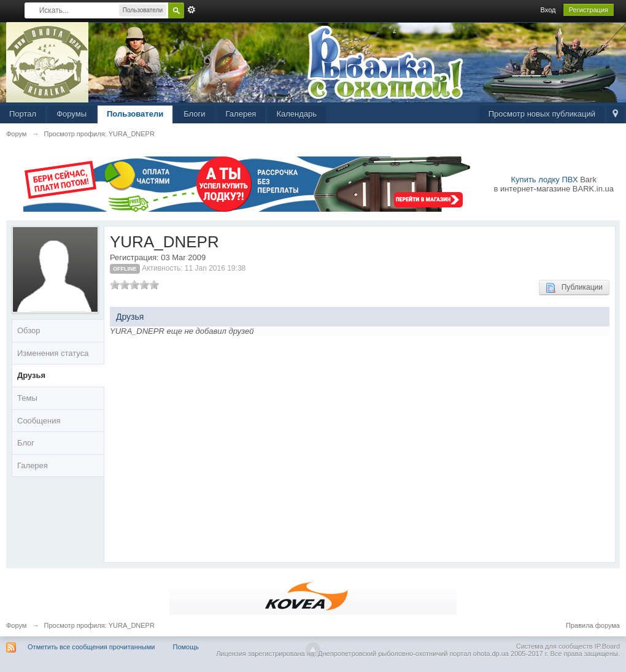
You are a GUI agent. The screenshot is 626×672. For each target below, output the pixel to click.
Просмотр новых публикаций (542, 114)
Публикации (574, 288)
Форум (16, 625)
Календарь (296, 114)
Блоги (194, 114)
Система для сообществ (555, 646)
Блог (26, 443)
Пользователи (135, 114)
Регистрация (589, 10)
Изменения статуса (53, 353)
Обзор (29, 330)
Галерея (241, 114)
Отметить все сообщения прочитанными (91, 647)
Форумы (71, 114)
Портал (23, 114)
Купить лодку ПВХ (545, 180)
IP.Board (607, 646)
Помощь (186, 647)
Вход (548, 10)
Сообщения (39, 421)
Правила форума (593, 625)
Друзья (31, 375)
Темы (27, 398)
